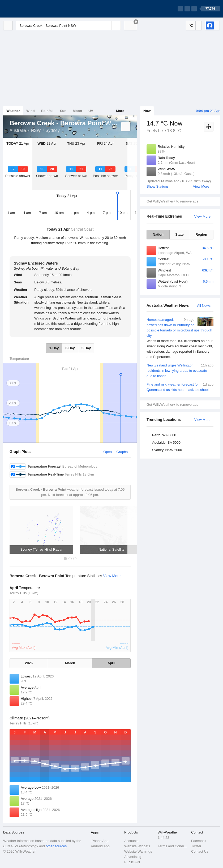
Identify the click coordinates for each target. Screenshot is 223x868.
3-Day (70, 348)
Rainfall (47, 111)
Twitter (196, 846)
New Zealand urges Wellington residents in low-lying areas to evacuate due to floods (180, 370)
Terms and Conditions (173, 846)
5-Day (86, 348)
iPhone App (100, 841)
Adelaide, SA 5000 (166, 442)
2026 (29, 663)
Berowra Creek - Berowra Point (66, 130)
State (179, 234)
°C (191, 25)
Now (147, 111)
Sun (63, 111)
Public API (132, 862)
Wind (31, 111)
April (111, 663)
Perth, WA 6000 (164, 435)
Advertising (133, 857)
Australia (18, 130)
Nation (158, 234)
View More (201, 186)
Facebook (199, 841)
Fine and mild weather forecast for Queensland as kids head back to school (180, 387)
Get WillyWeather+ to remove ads (172, 201)
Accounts (131, 841)
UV (91, 111)
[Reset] (107, 25)
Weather (13, 111)
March (70, 663)
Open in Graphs (115, 452)
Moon (77, 111)
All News (204, 306)
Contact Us (200, 851)
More (120, 111)
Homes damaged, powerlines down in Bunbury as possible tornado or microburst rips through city (180, 338)
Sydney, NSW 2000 (167, 450)
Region (201, 234)
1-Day (54, 348)
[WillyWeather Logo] (28, 9)
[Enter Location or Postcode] (68, 25)
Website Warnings (138, 851)
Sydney (53, 130)
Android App (100, 846)
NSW (36, 130)
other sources (56, 846)
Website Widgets (137, 846)
